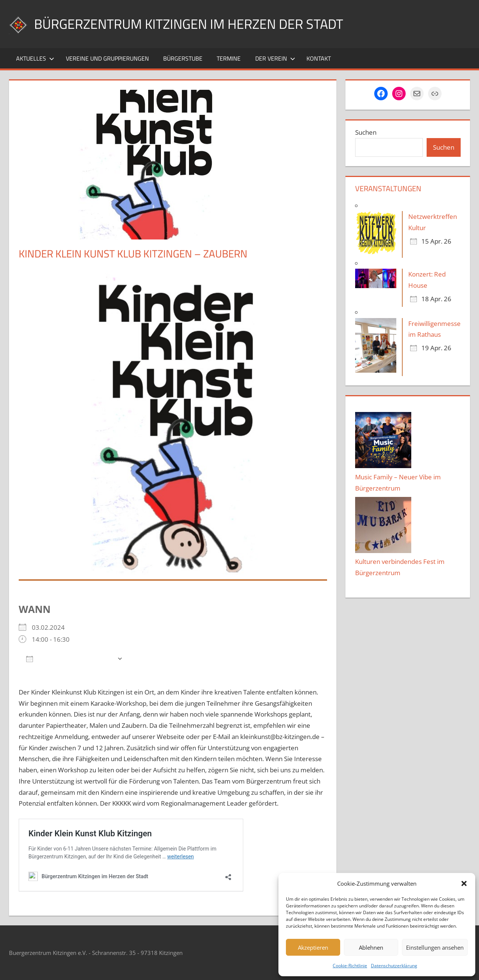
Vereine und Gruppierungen (107, 58)
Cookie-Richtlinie (350, 966)
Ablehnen (371, 947)
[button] (464, 883)
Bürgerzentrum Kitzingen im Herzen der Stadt (189, 24)
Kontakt (319, 58)
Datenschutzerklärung (394, 966)
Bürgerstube (183, 58)
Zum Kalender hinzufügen (70, 658)
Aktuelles (35, 58)
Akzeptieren (313, 947)
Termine (229, 58)
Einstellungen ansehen (435, 947)
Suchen (366, 132)
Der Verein (275, 58)
